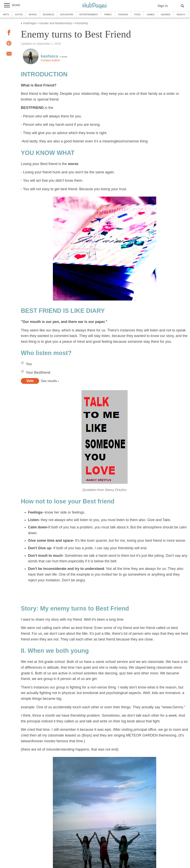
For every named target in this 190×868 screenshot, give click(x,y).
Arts (6, 14)
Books (33, 14)
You (29, 364)
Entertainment (89, 14)
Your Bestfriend (38, 373)
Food (137, 14)
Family (108, 14)
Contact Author (50, 60)
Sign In (163, 6)
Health (181, 14)
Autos (19, 14)
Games (151, 14)
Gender (166, 14)
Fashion (123, 14)
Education (67, 14)
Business (49, 14)
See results (49, 381)
